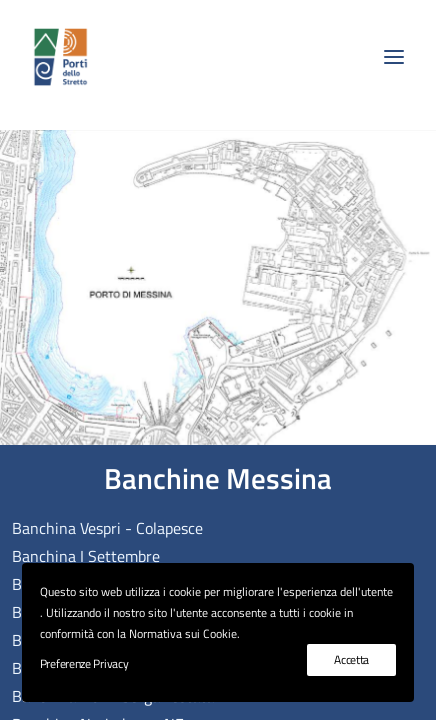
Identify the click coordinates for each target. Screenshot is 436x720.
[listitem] (28, 125)
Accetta (351, 659)
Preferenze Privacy (84, 663)
